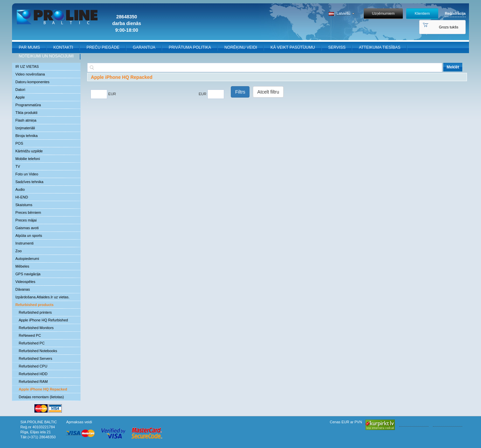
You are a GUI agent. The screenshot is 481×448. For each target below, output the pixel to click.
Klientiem (422, 13)
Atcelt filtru (268, 92)
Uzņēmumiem (383, 13)
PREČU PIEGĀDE (103, 47)
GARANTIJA (144, 47)
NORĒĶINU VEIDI (241, 47)
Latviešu (344, 13)
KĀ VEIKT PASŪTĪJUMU (293, 47)
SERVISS (337, 47)
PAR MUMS (29, 47)
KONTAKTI (63, 47)
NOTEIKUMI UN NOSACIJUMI (46, 56)
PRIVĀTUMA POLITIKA (190, 47)
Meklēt (453, 67)
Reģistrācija (455, 13)
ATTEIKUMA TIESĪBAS (379, 47)
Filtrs (240, 92)
